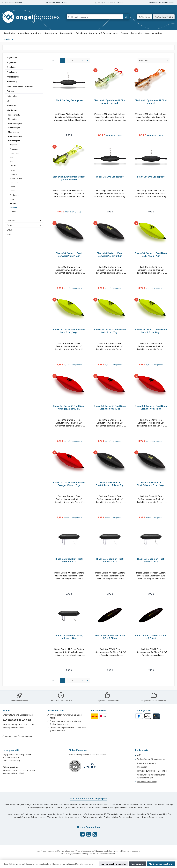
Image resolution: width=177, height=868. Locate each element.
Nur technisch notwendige (114, 864)
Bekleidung (12, 82)
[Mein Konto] (145, 17)
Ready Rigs (14, 191)
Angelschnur (12, 72)
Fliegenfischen (14, 119)
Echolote (13, 166)
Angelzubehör (13, 77)
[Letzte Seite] (87, 61)
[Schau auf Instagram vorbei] (89, 834)
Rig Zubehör (15, 195)
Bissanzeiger (15, 153)
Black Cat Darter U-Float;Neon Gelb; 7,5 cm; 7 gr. (151, 255)
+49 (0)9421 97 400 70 (17, 720)
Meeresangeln (14, 132)
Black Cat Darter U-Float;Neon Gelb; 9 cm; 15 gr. (110, 332)
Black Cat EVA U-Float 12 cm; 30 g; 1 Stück (110, 638)
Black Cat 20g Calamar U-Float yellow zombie (69, 178)
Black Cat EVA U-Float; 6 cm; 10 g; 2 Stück (151, 638)
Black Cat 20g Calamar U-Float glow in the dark (110, 102)
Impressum (142, 767)
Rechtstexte (142, 750)
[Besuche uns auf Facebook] (82, 834)
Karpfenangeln (14, 128)
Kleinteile (13, 174)
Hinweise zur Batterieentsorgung (152, 771)
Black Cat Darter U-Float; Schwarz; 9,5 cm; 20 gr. (110, 255)
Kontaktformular (25, 736)
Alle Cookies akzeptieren (161, 864)
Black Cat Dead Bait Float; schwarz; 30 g (151, 562)
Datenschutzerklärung (147, 782)
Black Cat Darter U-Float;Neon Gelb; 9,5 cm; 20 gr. (151, 332)
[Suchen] (126, 17)
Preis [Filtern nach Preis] (24, 235)
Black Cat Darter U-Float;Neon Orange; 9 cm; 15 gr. (151, 408)
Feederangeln (14, 115)
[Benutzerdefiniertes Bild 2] (103, 716)
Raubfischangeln (15, 136)
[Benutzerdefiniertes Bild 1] (95, 716)
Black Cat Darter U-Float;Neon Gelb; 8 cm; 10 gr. (69, 332)
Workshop (11, 106)
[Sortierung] (154, 61)
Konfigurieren (138, 864)
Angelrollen (12, 62)
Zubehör (13, 212)
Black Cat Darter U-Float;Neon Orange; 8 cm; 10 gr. (110, 408)
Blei (11, 157)
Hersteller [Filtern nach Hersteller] (24, 220)
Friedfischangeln (15, 123)
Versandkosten (82, 851)
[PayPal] (139, 716)
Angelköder (12, 58)
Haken (12, 170)
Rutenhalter (12, 96)
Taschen (13, 203)
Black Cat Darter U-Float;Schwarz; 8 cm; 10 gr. (151, 485)
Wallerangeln (14, 141)
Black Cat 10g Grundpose (69, 100)
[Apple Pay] (148, 716)
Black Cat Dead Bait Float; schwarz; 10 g (69, 562)
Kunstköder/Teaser (17, 178)
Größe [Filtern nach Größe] (24, 230)
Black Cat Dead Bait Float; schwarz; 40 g (69, 638)
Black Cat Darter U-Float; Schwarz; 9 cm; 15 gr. (69, 255)
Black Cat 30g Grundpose (151, 177)
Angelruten (11, 67)
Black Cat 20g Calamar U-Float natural (151, 102)
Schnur (13, 199)
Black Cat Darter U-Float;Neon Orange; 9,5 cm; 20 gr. (69, 485)
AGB (139, 755)
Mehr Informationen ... (84, 864)
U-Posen (13, 208)
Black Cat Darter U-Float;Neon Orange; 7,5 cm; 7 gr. (69, 408)
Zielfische (12, 110)
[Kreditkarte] (156, 716)
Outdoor (11, 91)
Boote (12, 162)
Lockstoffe (14, 182)
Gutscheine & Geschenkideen (20, 86)
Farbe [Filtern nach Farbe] (24, 225)
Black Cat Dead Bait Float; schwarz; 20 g (110, 562)
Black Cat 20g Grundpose (110, 177)
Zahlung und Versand (147, 763)
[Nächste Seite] (82, 61)
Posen (12, 187)
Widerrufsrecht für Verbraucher (151, 759)
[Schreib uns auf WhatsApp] (95, 834)
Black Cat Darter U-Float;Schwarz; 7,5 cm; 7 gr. (110, 485)
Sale (9, 101)
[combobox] (95, 17)
